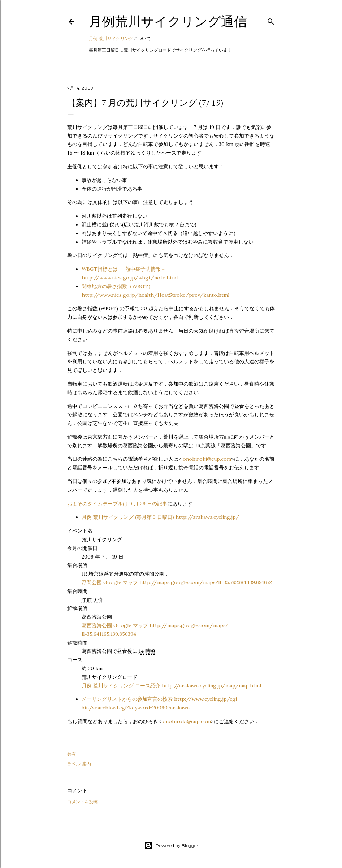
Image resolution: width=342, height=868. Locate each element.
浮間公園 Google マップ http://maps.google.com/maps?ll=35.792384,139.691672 (177, 582)
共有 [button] (72, 754)
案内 (87, 764)
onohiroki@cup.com (207, 459)
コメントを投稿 (82, 802)
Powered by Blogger (171, 846)
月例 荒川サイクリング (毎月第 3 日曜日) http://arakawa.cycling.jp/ (160, 517)
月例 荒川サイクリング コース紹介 (171, 686)
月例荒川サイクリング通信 (168, 21)
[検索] (271, 20)
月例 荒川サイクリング (111, 38)
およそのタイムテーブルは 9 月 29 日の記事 (117, 504)
